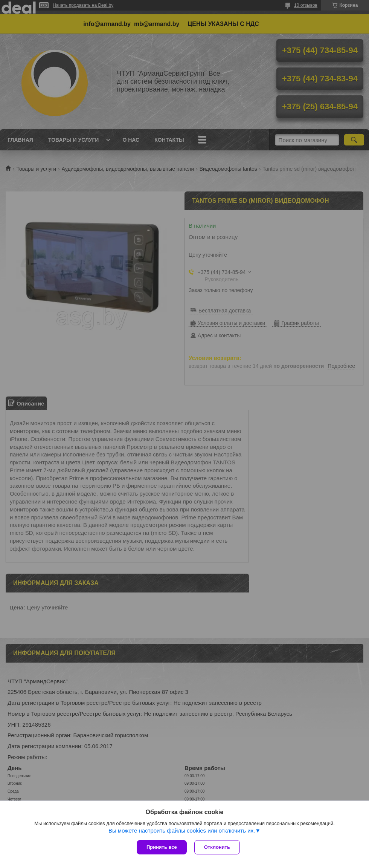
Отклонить (217, 847)
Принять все (162, 847)
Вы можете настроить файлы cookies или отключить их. (182, 830)
